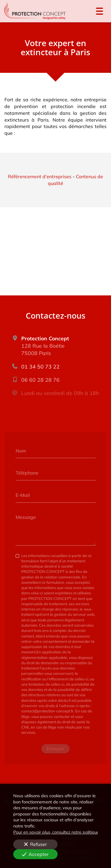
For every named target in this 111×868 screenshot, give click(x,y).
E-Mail (23, 495)
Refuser (36, 844)
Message (26, 517)
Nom (21, 450)
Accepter (35, 854)
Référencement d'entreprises (40, 176)
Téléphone (27, 473)
